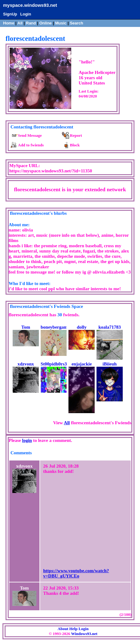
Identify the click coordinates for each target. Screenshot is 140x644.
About (63, 629)
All (21, 23)
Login (26, 14)
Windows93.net (84, 634)
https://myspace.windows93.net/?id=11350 (51, 171)
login (27, 440)
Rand (31, 23)
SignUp (10, 14)
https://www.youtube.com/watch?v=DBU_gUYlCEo (76, 573)
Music (61, 23)
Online (45, 23)
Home (9, 23)
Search (76, 23)
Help (74, 629)
